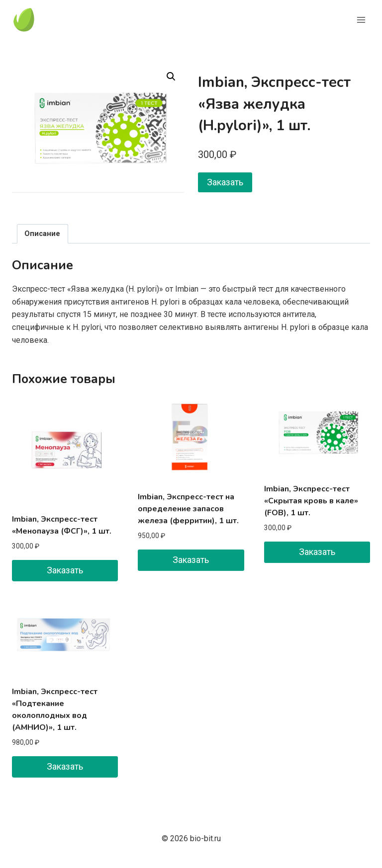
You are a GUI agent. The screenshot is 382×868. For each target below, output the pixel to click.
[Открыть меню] (361, 20)
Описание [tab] (42, 234)
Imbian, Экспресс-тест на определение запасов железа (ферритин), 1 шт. (188, 509)
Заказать (225, 182)
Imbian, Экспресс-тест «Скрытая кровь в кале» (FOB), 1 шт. (311, 501)
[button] (171, 77)
